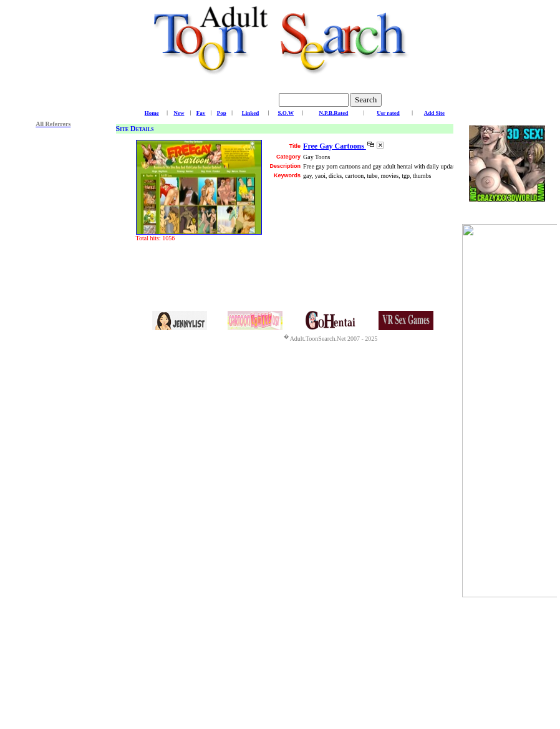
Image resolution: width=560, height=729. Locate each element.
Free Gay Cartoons (335, 146)
